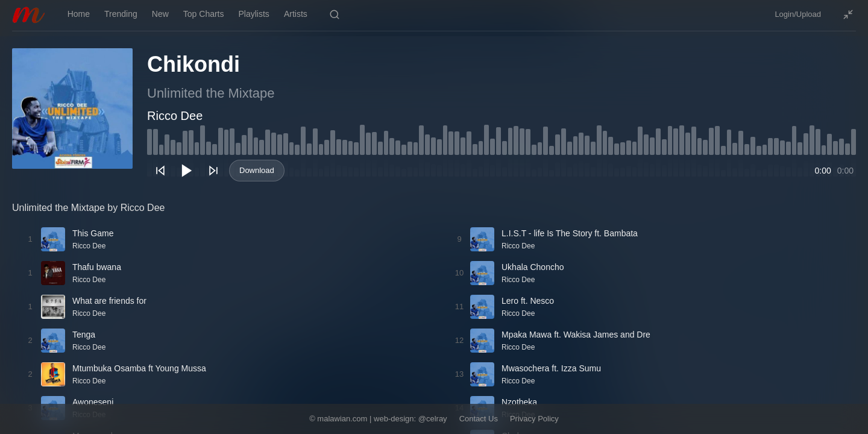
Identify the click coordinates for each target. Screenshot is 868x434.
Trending (121, 14)
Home (79, 14)
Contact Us (479, 419)
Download (257, 170)
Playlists (254, 14)
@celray (433, 419)
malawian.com (342, 419)
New (160, 14)
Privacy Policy (534, 419)
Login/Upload (798, 14)
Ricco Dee (175, 116)
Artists (296, 14)
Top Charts (204, 14)
